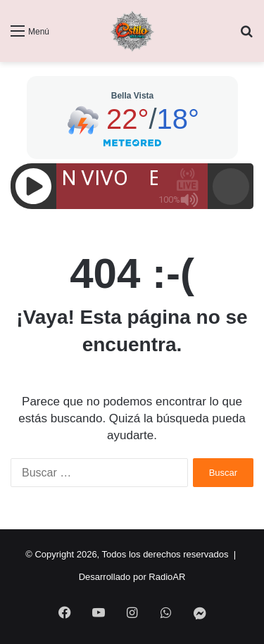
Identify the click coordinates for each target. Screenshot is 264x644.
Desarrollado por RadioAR (132, 577)
